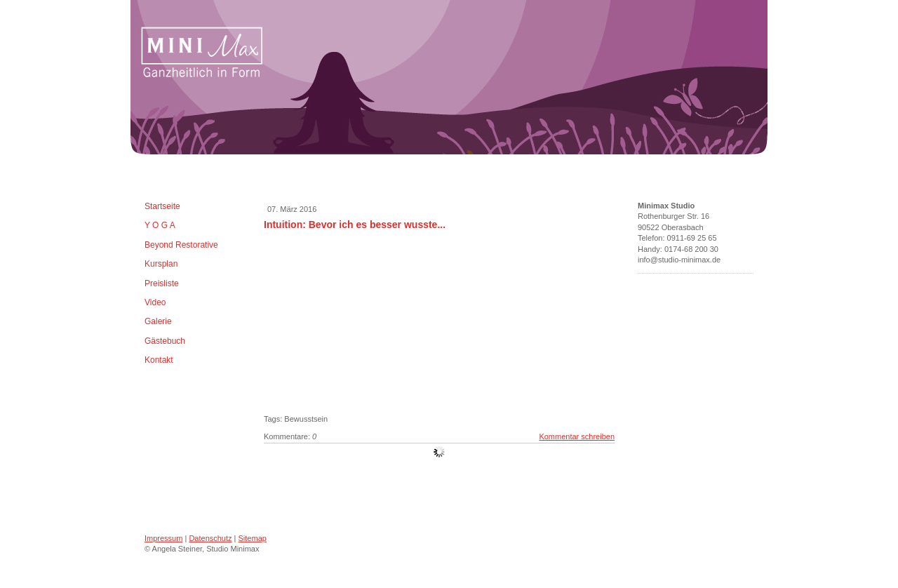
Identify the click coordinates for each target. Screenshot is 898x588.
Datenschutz (210, 538)
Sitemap (253, 538)
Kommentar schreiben (577, 436)
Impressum (163, 538)
